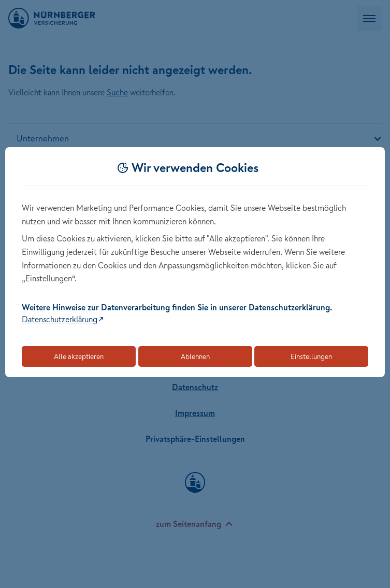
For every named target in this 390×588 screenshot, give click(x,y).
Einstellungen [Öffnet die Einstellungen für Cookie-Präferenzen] (311, 356)
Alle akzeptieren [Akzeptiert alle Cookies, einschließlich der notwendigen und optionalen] (79, 356)
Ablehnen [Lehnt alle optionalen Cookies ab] (195, 356)
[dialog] (195, 262)
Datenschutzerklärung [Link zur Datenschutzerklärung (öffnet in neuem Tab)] (60, 319)
